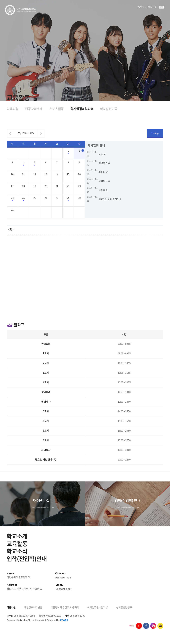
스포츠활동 (56, 109)
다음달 (41, 133)
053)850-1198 (63, 580)
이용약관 (11, 610)
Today (155, 133)
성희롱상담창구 (124, 610)
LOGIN (140, 7)
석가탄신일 (104, 181)
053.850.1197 (21, 618)
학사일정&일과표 (82, 109)
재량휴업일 (104, 163)
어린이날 (103, 172)
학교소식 (17, 554)
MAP (162, 7)
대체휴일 (103, 190)
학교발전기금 (109, 109)
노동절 (102, 154)
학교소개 (17, 539)
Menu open (162, 13)
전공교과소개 (34, 109)
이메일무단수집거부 (98, 610)
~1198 (32, 618)
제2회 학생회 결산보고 (110, 199)
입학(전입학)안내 (27, 561)
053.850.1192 (53, 618)
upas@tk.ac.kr (64, 591)
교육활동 (17, 546)
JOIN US (151, 7)
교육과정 (12, 109)
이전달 (10, 133)
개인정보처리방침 (33, 610)
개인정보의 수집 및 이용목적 (65, 610)
